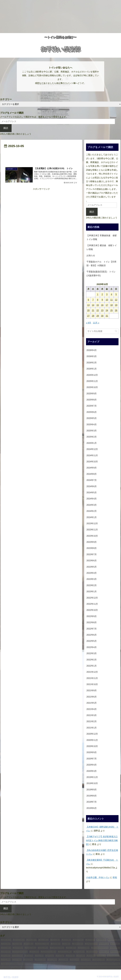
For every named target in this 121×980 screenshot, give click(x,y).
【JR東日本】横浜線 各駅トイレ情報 (102, 247)
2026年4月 (92, 350)
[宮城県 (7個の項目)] (86, 960)
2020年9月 (92, 752)
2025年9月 (92, 394)
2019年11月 (92, 777)
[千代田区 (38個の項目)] (78, 940)
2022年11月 (92, 604)
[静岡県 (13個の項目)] (71, 948)
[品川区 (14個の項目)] (43, 948)
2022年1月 (92, 666)
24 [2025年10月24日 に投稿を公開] (107, 310)
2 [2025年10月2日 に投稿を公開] (102, 294)
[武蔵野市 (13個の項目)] (84, 948)
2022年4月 (92, 647)
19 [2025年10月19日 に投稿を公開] (116, 305)
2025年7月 (92, 406)
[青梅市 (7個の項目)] (52, 960)
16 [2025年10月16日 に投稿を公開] (102, 305)
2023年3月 (92, 579)
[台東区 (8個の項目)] (101, 956)
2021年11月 (92, 678)
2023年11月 (92, 530)
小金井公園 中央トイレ (98, 877)
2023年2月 (92, 585)
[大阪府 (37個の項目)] (101, 940)
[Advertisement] (60, 17)
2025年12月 (92, 375)
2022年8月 (92, 622)
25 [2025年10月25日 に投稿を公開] (111, 310)
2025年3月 (92, 431)
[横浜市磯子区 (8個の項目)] (114, 956)
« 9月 (89, 323)
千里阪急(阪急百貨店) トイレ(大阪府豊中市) (101, 274)
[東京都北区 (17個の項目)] (91, 944)
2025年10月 (92, 387)
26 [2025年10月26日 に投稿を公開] (116, 310)
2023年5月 (92, 567)
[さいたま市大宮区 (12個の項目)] (100, 948)
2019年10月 (92, 783)
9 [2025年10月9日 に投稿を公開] (102, 300)
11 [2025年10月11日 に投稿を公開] (111, 300)
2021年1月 (92, 728)
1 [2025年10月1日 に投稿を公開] (98, 294)
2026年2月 (92, 363)
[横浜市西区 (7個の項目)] (98, 960)
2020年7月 (92, 759)
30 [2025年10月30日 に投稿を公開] (102, 316)
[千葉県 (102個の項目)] (43, 940)
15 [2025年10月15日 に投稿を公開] (98, 305)
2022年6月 (92, 635)
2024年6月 (92, 486)
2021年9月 (92, 691)
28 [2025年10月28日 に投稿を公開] (93, 316)
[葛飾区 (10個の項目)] (104, 952)
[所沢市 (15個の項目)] (115, 944)
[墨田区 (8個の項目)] (91, 956)
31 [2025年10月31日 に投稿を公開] (107, 316)
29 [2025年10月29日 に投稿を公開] (98, 316)
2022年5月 (92, 641)
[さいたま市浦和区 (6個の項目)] (60, 964)
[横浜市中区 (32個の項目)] (114, 940)
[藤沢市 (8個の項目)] (60, 956)
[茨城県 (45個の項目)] (55, 940)
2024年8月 (92, 474)
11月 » (96, 323)
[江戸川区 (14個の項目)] (30, 948)
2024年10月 (92, 462)
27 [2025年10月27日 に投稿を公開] (88, 316)
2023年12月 (92, 523)
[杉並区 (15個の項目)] (104, 944)
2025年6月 (92, 412)
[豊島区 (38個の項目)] (90, 940)
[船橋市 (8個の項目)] (70, 956)
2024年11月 (92, 455)
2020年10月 (92, 746)
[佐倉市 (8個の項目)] (50, 956)
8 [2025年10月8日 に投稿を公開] (98, 300)
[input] (102, 331)
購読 (6, 128)
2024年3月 (92, 505)
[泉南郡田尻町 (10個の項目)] (65, 952)
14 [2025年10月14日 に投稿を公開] (93, 305)
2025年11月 (92, 381)
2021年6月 (92, 697)
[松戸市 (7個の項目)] (28, 960)
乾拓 (115, 877)
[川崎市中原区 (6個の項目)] (113, 960)
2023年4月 (92, 573)
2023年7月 (92, 554)
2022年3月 (92, 653)
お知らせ (91, 255)
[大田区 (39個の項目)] (66, 940)
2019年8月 (92, 796)
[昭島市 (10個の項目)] (115, 952)
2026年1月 (92, 369)
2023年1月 (92, 592)
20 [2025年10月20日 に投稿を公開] (88, 310)
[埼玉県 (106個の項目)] (31, 940)
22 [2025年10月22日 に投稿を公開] (98, 310)
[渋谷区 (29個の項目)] (17, 944)
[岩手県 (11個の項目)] (34, 952)
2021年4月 (92, 709)
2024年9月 (92, 468)
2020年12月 (92, 734)
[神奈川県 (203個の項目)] (19, 940)
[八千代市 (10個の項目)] (92, 952)
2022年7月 (92, 629)
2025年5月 (92, 418)
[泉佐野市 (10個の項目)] (79, 952)
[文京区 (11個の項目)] (6, 952)
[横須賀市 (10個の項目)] (17, 956)
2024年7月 (92, 480)
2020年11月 (92, 740)
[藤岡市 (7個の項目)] (6, 960)
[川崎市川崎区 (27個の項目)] (42, 944)
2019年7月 (92, 802)
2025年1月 (92, 443)
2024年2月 (92, 511)
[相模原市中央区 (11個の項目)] (20, 952)
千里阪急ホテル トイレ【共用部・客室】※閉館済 (101, 264)
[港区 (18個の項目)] (66, 944)
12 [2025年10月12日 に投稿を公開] (116, 300)
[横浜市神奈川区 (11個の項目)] (48, 952)
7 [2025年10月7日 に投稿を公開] (93, 300)
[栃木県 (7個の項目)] (75, 960)
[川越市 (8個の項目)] (81, 956)
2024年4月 (92, 499)
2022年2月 (92, 660)
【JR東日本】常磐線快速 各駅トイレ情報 (102, 237)
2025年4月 (92, 425)
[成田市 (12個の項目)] (115, 948)
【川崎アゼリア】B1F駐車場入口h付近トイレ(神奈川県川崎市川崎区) (102, 840)
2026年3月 (92, 356)
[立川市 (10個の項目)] (6, 956)
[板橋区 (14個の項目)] (6, 948)
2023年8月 (92, 548)
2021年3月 (92, 715)
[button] (116, 331)
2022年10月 (92, 610)
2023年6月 (92, 561)
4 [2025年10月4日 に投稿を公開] (111, 294)
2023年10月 (92, 536)
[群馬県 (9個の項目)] (39, 956)
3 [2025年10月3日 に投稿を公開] (107, 294)
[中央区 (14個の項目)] (18, 948)
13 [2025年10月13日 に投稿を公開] (88, 305)
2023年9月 (92, 542)
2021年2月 (92, 721)
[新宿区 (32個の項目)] (6, 944)
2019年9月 (92, 790)
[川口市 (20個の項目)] (56, 944)
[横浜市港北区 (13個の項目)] (57, 948)
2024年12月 (92, 449)
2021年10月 (92, 684)
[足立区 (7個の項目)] (17, 960)
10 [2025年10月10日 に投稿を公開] (107, 300)
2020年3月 (92, 771)
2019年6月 (92, 808)
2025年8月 (92, 400)
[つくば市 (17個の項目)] (78, 944)
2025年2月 (92, 437)
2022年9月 (92, 616)
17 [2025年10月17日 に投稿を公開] (107, 305)
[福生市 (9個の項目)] (29, 956)
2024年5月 (92, 493)
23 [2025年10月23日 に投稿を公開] (102, 310)
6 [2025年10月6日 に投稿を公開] (88, 300)
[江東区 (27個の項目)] (28, 944)
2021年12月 (92, 672)
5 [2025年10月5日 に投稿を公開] (116, 294)
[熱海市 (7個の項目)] (63, 960)
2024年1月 (92, 517)
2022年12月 (92, 598)
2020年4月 (92, 765)
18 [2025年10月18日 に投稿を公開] (111, 305)
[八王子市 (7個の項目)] (40, 960)
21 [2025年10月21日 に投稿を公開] (93, 310)
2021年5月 (92, 703)
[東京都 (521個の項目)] (6, 940)
